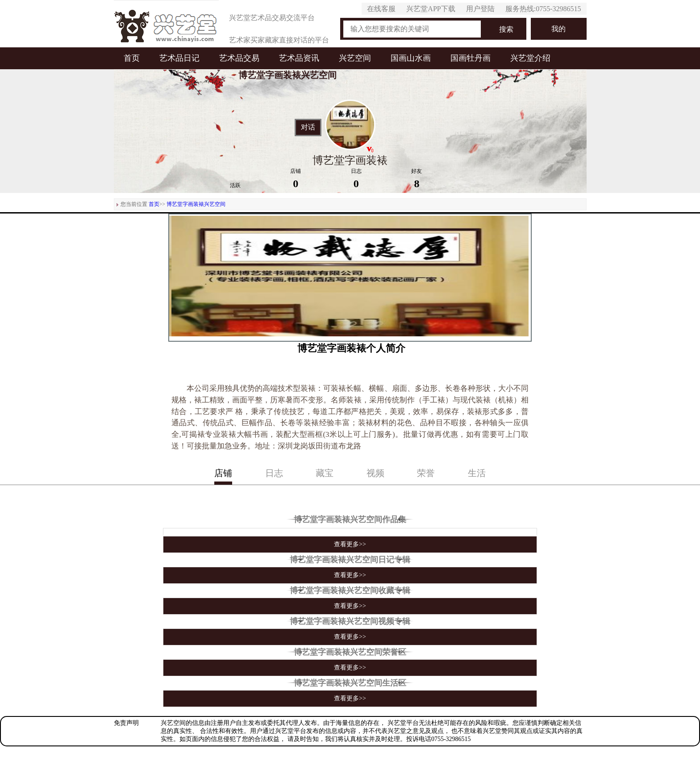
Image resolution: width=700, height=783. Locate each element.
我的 (558, 29)
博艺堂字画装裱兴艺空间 (196, 204)
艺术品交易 (239, 58)
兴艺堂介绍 (530, 58)
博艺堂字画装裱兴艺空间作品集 (350, 519)
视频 (375, 473)
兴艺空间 (355, 58)
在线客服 (381, 9)
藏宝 (325, 473)
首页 (132, 58)
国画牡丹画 (471, 58)
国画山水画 (411, 58)
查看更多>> (350, 544)
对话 (308, 127)
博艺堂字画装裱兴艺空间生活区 (350, 683)
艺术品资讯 (299, 58)
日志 (274, 473)
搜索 (506, 29)
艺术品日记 (179, 58)
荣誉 (426, 473)
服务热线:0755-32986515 (543, 9)
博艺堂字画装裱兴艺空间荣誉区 (350, 652)
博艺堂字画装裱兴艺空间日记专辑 (350, 560)
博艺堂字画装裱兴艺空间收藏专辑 (350, 590)
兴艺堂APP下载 (431, 9)
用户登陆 (480, 9)
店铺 (223, 473)
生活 (477, 473)
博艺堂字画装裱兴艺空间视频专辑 (350, 621)
